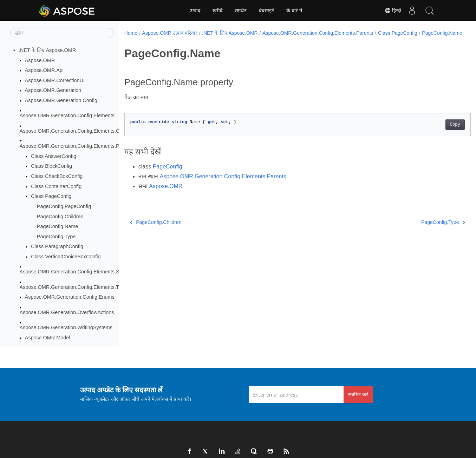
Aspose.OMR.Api (44, 70)
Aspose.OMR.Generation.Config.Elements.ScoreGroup (81, 272)
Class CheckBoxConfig (57, 176)
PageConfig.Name (58, 226)
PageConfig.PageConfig (64, 206)
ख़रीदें (217, 11)
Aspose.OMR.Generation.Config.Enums (70, 297)
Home (131, 33)
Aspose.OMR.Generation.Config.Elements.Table (74, 287)
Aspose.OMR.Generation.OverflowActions (67, 312)
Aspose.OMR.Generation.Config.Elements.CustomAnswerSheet (92, 131)
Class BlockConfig (51, 166)
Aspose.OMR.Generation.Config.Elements (67, 115)
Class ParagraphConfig (57, 246)
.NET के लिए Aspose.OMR (47, 50)
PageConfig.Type (56, 237)
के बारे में (294, 11)
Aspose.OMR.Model (48, 338)
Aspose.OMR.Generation (53, 90)
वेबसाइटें (266, 11)
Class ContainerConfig (56, 186)
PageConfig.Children (60, 217)
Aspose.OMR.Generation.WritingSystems (66, 327)
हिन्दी (393, 11)
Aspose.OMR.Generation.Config (61, 100)
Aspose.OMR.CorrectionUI (55, 80)
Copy (431, 132)
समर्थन (241, 11)
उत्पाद (195, 11)
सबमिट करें (358, 394)
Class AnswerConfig (54, 156)
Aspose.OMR (40, 60)
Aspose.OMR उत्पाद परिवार (170, 33)
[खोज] (62, 33)
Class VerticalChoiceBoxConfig (66, 257)
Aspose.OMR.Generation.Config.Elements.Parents (77, 146)
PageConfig (168, 174)
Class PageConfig (51, 196)
